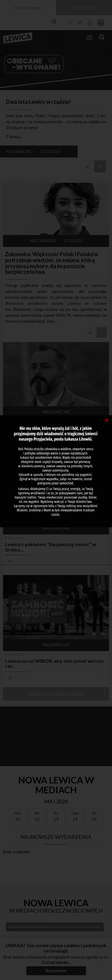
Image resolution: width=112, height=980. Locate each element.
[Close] (107, 420)
